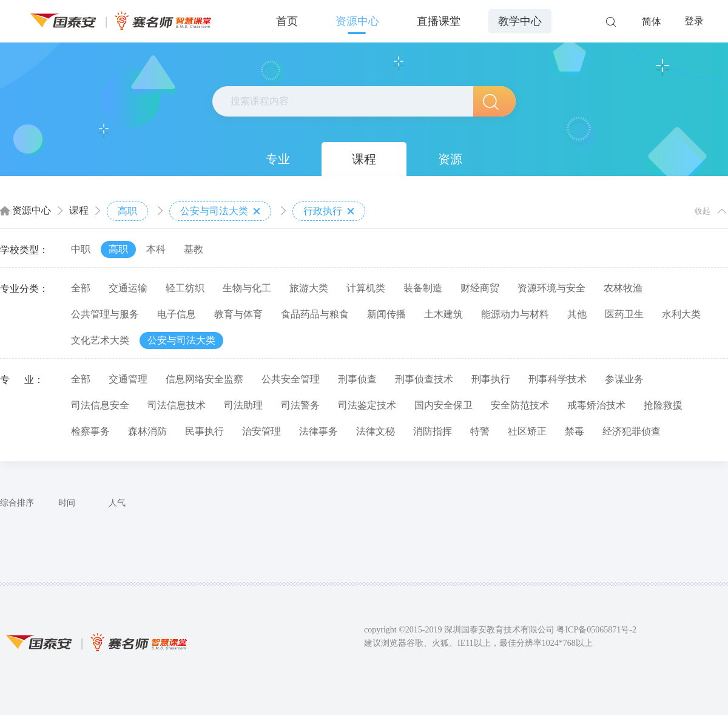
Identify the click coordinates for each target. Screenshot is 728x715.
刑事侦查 (357, 379)
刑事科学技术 (558, 379)
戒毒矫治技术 (596, 405)
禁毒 (575, 431)
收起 (703, 211)
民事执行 (204, 431)
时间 (67, 503)
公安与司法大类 (220, 211)
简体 (652, 22)
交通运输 (128, 288)
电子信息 (177, 314)
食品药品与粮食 (315, 314)
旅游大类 (309, 288)
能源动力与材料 (515, 314)
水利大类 (681, 314)
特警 (480, 431)
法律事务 (318, 431)
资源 (450, 159)
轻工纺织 (185, 288)
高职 (127, 211)
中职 (81, 249)
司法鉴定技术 (367, 405)
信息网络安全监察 (204, 379)
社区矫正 (527, 431)
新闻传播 (386, 314)
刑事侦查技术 (424, 379)
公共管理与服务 (105, 314)
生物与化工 (247, 288)
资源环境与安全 (551, 288)
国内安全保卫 (443, 405)
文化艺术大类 (100, 340)
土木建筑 (443, 314)
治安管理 (261, 431)
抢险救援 (663, 405)
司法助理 (243, 405)
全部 (81, 288)
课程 (364, 159)
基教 (194, 249)
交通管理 (128, 379)
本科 (156, 249)
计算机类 (366, 288)
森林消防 (147, 431)
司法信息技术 (177, 405)
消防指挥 (433, 431)
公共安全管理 (291, 379)
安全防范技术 (520, 405)
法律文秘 (376, 431)
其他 (577, 314)
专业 (278, 159)
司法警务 (300, 405)
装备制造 (423, 288)
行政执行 (329, 211)
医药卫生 (624, 314)
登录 (694, 21)
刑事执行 (491, 379)
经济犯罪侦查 (632, 431)
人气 (117, 503)
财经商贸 (480, 288)
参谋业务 (624, 379)
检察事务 (90, 431)
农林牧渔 (623, 288)
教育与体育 (238, 314)
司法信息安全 (100, 405)
